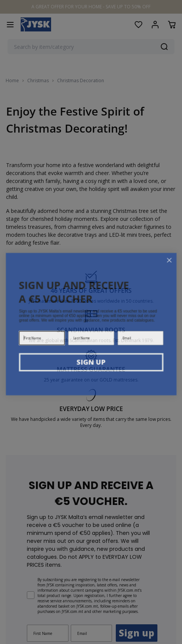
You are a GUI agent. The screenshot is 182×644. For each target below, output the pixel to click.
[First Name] (48, 566)
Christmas (38, 81)
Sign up (137, 566)
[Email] (92, 566)
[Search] (164, 47)
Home (12, 81)
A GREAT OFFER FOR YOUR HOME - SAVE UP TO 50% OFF (91, 7)
